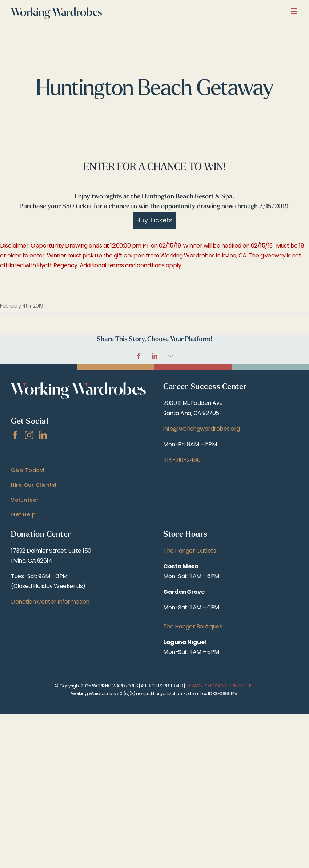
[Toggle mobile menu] (295, 11)
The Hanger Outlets (190, 551)
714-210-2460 (182, 460)
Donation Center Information (50, 602)
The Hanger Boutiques (193, 626)
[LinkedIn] (43, 435)
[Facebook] (15, 435)
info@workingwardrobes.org (202, 429)
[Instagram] (29, 435)
